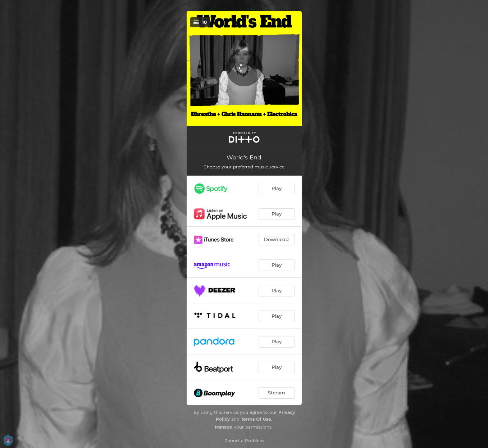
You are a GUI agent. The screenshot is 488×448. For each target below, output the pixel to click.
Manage (224, 427)
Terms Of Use (256, 419)
